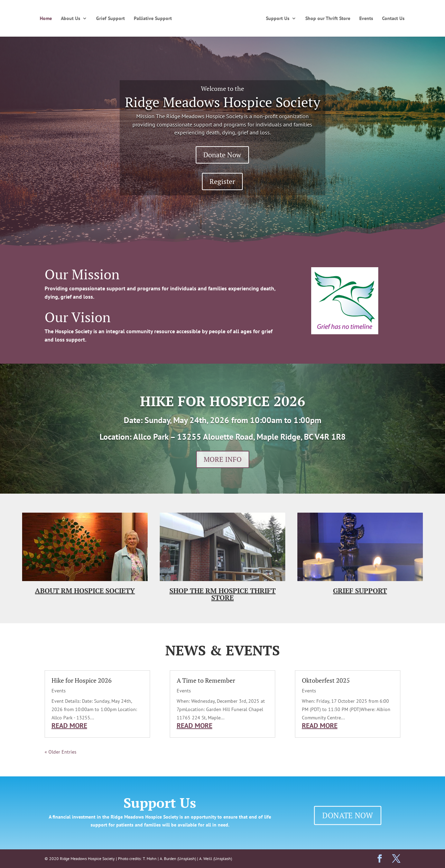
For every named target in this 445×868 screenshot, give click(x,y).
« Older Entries (61, 752)
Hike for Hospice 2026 (82, 680)
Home (46, 19)
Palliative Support (153, 19)
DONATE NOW (347, 815)
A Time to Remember (206, 680)
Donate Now (222, 155)
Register (222, 181)
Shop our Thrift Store (328, 19)
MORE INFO (223, 459)
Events (366, 19)
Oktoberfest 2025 (326, 680)
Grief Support (110, 19)
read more (69, 726)
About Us (71, 19)
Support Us (278, 19)
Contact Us (393, 19)
